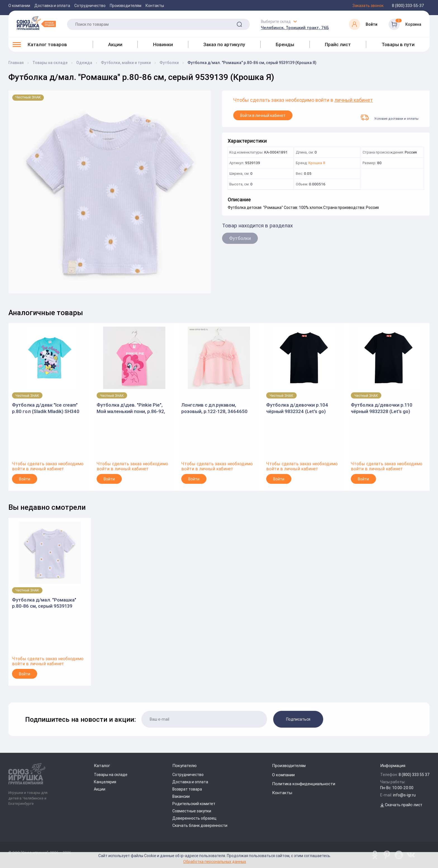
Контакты (155, 6)
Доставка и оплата (52, 6)
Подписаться (298, 719)
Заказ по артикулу (224, 44)
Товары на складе (111, 775)
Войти (25, 479)
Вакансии (181, 796)
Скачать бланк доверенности (200, 825)
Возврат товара (187, 789)
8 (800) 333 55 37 (414, 775)
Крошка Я (317, 163)
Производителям (126, 6)
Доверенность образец (194, 818)
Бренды (285, 44)
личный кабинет (354, 100)
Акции (115, 44)
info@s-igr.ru (404, 795)
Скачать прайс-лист (401, 805)
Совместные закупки (192, 811)
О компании (19, 6)
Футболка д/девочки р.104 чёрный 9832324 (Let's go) (297, 408)
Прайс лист (338, 44)
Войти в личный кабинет (263, 115)
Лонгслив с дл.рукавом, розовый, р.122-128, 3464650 (214, 408)
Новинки (163, 44)
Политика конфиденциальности (304, 784)
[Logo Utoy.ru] (36, 23)
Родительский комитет (194, 804)
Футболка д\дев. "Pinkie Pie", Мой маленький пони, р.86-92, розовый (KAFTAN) (131, 408)
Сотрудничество (90, 6)
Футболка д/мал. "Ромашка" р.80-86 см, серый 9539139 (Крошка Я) (44, 603)
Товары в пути (398, 44)
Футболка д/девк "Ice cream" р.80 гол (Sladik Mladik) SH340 (46, 408)
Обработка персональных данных (215, 861)
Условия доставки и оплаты (389, 117)
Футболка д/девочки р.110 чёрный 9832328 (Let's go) (382, 408)
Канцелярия (105, 782)
